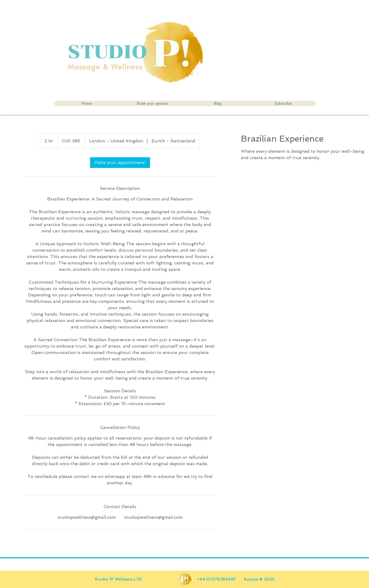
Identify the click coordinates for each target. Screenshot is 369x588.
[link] (120, 163)
